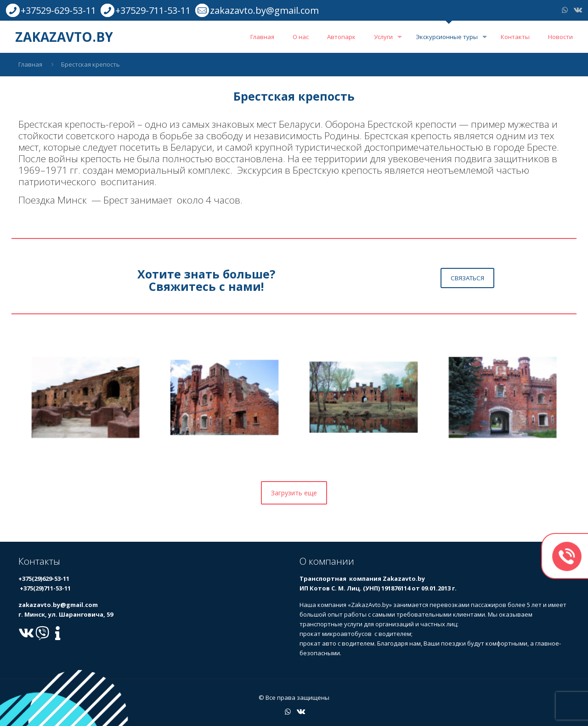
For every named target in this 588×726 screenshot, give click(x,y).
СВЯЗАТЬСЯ (467, 278)
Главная (30, 64)
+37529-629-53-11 (58, 10)
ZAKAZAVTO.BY (64, 37)
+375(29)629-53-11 (44, 579)
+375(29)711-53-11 (45, 588)
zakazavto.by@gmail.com (264, 10)
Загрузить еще (294, 493)
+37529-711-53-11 (153, 10)
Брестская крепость (90, 64)
